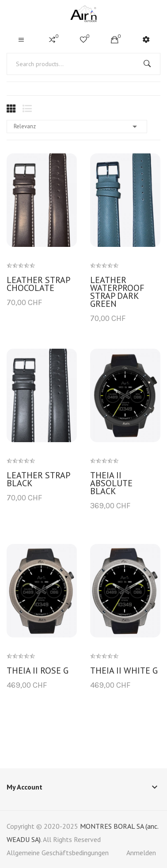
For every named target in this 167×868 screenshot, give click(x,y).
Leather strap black (38, 479)
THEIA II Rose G (38, 671)
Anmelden (141, 853)
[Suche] (83, 64)
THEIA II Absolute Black (111, 483)
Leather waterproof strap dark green (117, 292)
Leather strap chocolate (38, 284)
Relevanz (77, 127)
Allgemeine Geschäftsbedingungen (58, 853)
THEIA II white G (124, 671)
